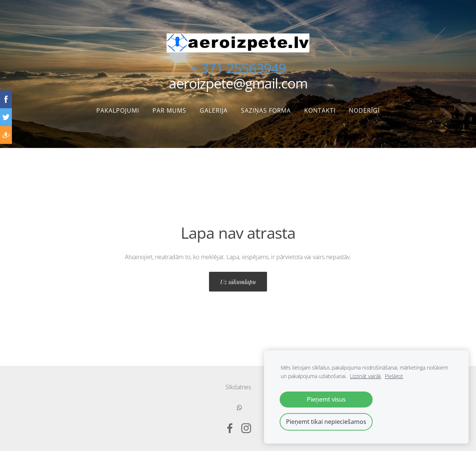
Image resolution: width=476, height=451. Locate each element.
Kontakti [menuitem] (320, 110)
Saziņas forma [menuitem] (266, 110)
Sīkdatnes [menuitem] (238, 387)
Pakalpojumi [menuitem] (118, 110)
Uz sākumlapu (238, 282)
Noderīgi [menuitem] (364, 110)
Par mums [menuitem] (169, 110)
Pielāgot (394, 376)
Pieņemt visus (326, 399)
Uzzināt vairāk (366, 376)
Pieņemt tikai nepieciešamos (326, 422)
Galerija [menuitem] (214, 110)
